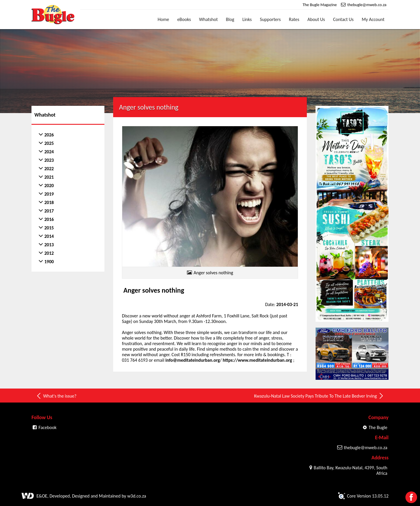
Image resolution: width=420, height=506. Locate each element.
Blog (230, 19)
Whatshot (209, 19)
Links (247, 19)
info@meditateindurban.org (193, 360)
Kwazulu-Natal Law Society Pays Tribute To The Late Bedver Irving (319, 396)
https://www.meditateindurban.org (258, 360)
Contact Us (343, 19)
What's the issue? (56, 396)
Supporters (270, 19)
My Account (373, 19)
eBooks (184, 19)
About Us (316, 19)
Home (163, 19)
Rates (294, 19)
